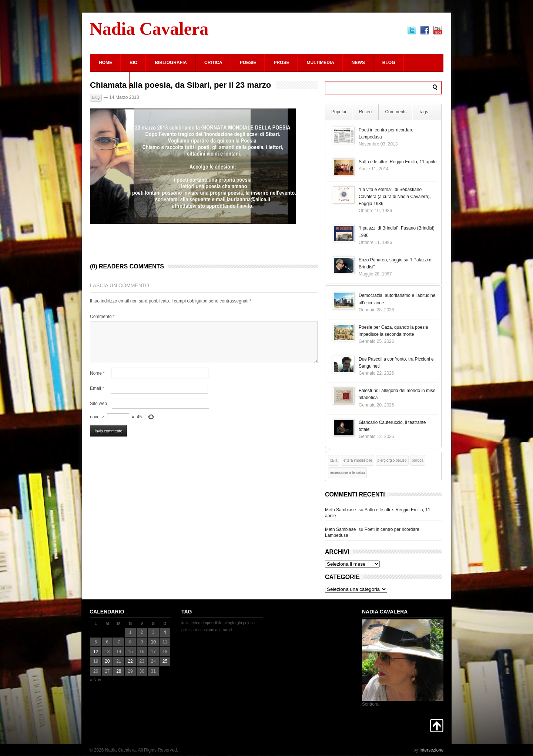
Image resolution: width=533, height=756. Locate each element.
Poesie (248, 63)
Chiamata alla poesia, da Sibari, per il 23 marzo (180, 85)
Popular (339, 112)
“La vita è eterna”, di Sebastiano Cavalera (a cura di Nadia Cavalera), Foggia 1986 (395, 197)
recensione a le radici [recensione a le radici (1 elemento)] (347, 473)
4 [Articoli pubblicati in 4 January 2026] (165, 632)
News (358, 63)
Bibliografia (171, 63)
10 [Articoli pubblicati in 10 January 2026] (153, 642)
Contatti (110, 80)
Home (105, 63)
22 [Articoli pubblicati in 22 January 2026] (130, 661)
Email (97, 388)
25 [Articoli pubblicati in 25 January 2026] (165, 661)
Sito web (98, 404)
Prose (281, 63)
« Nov (95, 680)
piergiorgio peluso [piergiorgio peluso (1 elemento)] (392, 460)
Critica (213, 63)
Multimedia (320, 63)
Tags (423, 112)
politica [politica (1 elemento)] (418, 460)
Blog (389, 63)
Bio (133, 63)
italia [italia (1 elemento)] (334, 460)
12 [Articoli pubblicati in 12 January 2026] (96, 652)
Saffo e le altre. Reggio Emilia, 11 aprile (398, 162)
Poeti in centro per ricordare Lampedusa (372, 532)
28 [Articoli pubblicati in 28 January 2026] (119, 671)
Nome (97, 373)
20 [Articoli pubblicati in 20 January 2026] (107, 661)
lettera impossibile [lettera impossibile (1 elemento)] (358, 460)
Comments (396, 112)
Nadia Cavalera (149, 29)
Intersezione (431, 750)
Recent (366, 112)
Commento (102, 317)
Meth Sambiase (340, 510)
